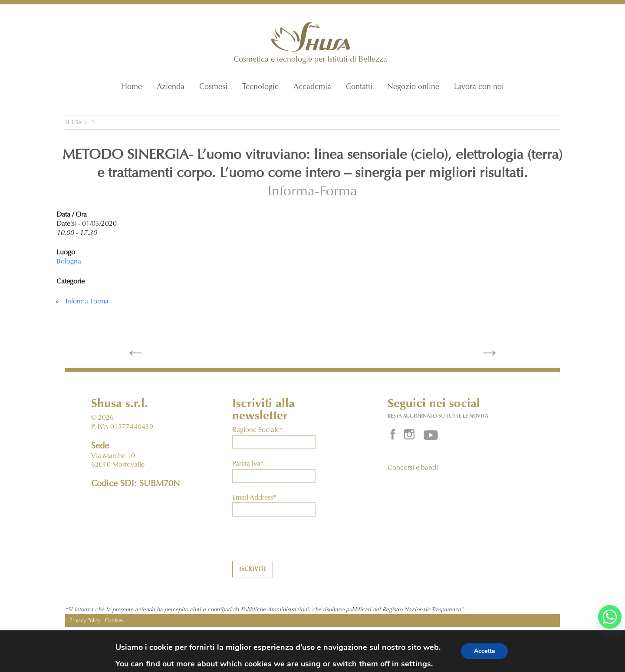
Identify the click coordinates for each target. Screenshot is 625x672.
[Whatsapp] (610, 617)
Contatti (359, 87)
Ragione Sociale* (257, 430)
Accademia (312, 87)
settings (416, 664)
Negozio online (413, 87)
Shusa (73, 123)
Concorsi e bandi (413, 468)
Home (132, 87)
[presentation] (298, 544)
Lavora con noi (479, 87)
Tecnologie (260, 87)
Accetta (485, 651)
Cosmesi (213, 87)
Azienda (171, 87)
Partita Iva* (248, 464)
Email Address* (254, 498)
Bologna (69, 262)
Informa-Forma (312, 192)
